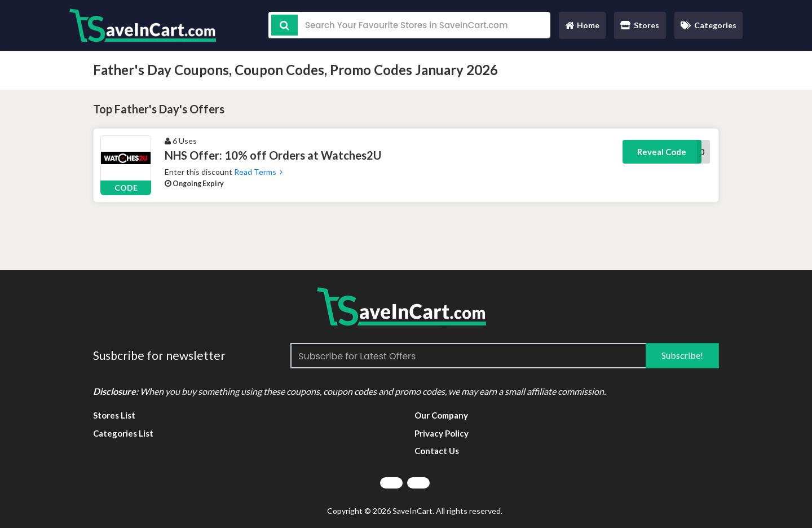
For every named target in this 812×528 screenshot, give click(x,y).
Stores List (114, 415)
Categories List (123, 433)
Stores (640, 25)
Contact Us (437, 451)
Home (582, 28)
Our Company (441, 415)
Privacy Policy (442, 433)
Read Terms (257, 172)
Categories (709, 25)
